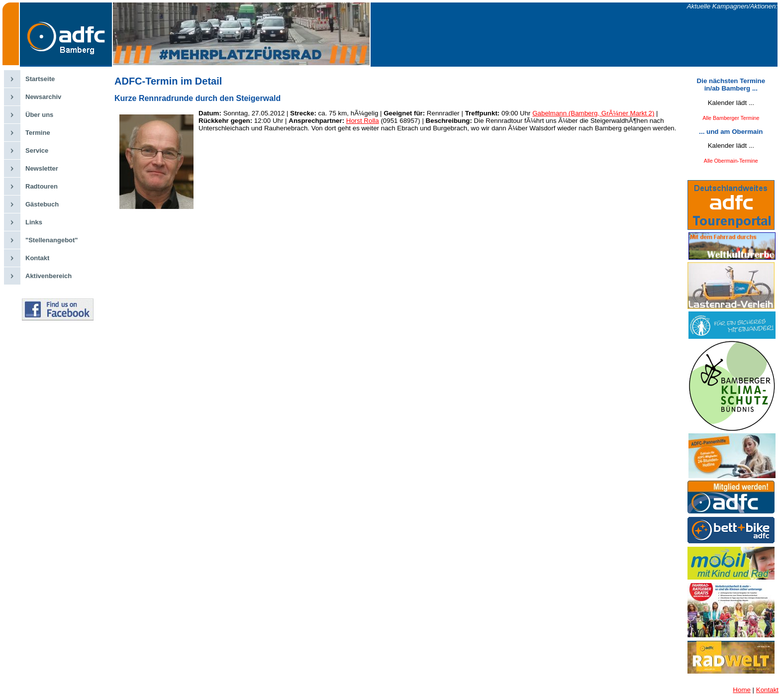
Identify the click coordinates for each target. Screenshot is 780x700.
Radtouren (42, 186)
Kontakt (37, 258)
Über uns (39, 115)
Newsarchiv (43, 97)
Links (34, 222)
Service (37, 150)
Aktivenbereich (49, 276)
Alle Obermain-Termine (731, 161)
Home (742, 690)
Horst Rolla (363, 121)
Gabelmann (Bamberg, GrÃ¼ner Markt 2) (593, 113)
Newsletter (42, 168)
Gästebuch (42, 204)
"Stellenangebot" (52, 240)
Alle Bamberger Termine (731, 118)
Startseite (40, 79)
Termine (38, 133)
